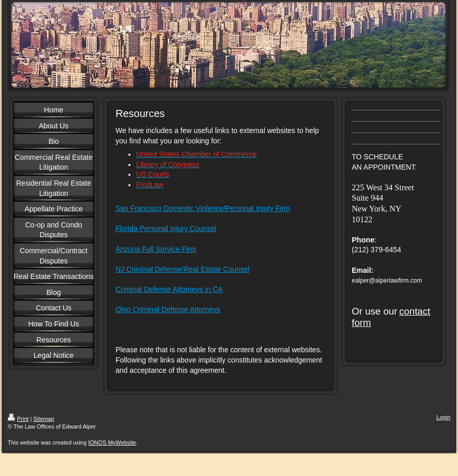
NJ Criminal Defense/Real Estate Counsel (183, 269)
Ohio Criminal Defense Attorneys (168, 309)
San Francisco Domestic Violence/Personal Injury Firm (203, 208)
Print (18, 419)
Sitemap (44, 419)
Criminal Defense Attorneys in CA (169, 289)
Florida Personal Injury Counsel (166, 228)
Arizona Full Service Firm (156, 249)
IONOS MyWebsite (112, 442)
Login (443, 417)
